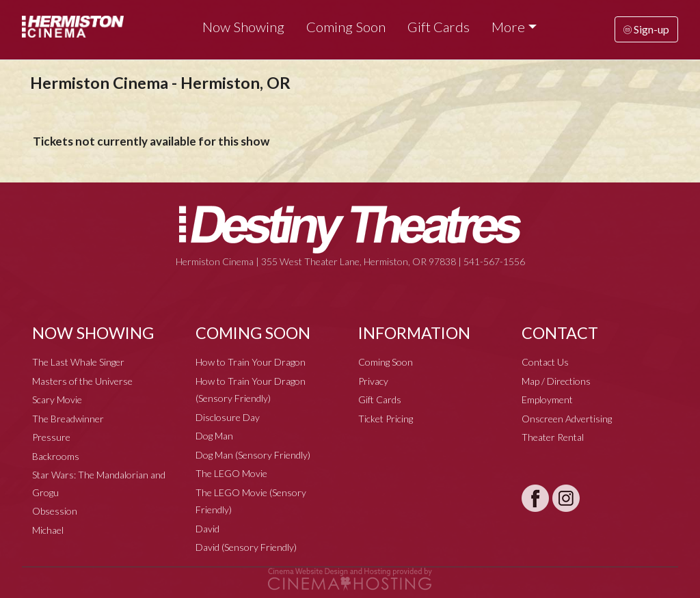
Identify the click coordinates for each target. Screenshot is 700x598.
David (207, 529)
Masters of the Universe (82, 381)
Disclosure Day (228, 417)
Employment (547, 399)
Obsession (55, 511)
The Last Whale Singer (78, 362)
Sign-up (646, 29)
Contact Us (545, 362)
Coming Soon (346, 27)
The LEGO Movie (231, 473)
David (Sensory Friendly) (246, 547)
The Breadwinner (68, 419)
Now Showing (243, 27)
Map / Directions (556, 381)
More (508, 27)
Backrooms (56, 456)
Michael (48, 530)
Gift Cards (439, 27)
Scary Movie (57, 399)
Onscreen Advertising (567, 419)
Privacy (373, 381)
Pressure (51, 437)
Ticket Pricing (386, 419)
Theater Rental (553, 437)
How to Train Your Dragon (251, 362)
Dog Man (214, 436)
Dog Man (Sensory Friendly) (253, 455)
